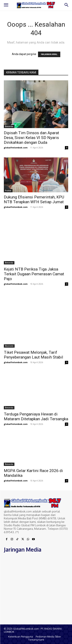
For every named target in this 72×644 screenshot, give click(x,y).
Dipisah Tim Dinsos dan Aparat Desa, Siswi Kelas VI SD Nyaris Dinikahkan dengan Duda (31, 138)
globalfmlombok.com (16, 148)
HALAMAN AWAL (49, 54)
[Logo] (36, 5)
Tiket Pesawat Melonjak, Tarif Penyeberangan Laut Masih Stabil (34, 355)
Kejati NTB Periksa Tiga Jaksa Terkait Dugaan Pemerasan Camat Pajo (34, 274)
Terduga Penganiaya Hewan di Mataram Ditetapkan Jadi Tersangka (36, 417)
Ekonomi (9, 346)
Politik (8, 191)
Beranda (9, 126)
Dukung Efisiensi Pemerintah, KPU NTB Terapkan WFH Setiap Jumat (34, 199)
